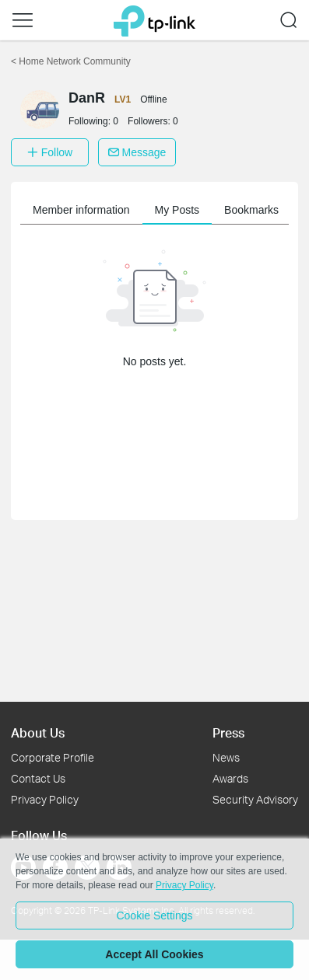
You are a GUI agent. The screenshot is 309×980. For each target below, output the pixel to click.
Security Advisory (255, 799)
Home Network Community (71, 61)
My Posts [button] (177, 210)
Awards (230, 778)
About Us (38, 732)
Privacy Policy (45, 799)
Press (228, 732)
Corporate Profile (53, 757)
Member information (81, 210)
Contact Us (38, 778)
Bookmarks (251, 210)
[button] (23, 20)
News (226, 757)
